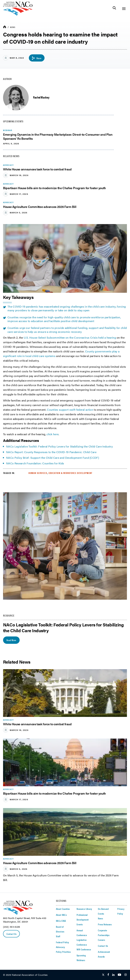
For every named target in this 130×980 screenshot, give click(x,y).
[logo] (18, 15)
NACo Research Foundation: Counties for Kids (35, 463)
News (13, 27)
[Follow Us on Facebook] (108, 975)
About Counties (63, 909)
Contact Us (11, 934)
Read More (11, 640)
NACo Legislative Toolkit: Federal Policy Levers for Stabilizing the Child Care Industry (59, 446)
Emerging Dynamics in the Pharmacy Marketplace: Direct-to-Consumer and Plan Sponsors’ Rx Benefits (58, 136)
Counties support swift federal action (70, 410)
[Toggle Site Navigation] (124, 9)
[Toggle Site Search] (114, 9)
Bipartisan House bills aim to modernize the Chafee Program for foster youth (55, 188)
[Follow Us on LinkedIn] (113, 975)
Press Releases (105, 924)
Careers (101, 940)
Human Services (38, 473)
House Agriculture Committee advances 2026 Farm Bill (40, 207)
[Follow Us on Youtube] (119, 975)
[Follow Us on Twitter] (103, 975)
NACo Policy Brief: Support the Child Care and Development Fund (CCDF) (53, 458)
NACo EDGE (61, 921)
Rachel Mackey (41, 97)
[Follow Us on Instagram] (126, 975)
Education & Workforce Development (71, 473)
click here (53, 434)
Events (80, 924)
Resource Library (84, 909)
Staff (58, 936)
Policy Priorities (63, 952)
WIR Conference (84, 949)
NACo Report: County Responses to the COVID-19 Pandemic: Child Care (51, 452)
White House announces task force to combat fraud (37, 169)
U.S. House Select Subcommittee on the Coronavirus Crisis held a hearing (70, 337)
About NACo (61, 915)
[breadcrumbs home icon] (5, 27)
